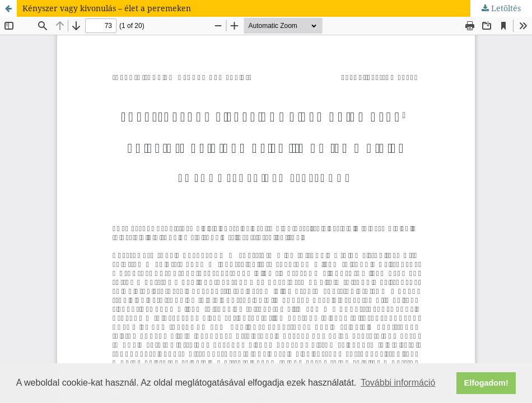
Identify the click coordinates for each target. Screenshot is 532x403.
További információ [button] (398, 383)
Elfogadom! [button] (486, 383)
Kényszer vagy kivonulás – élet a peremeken (107, 8)
